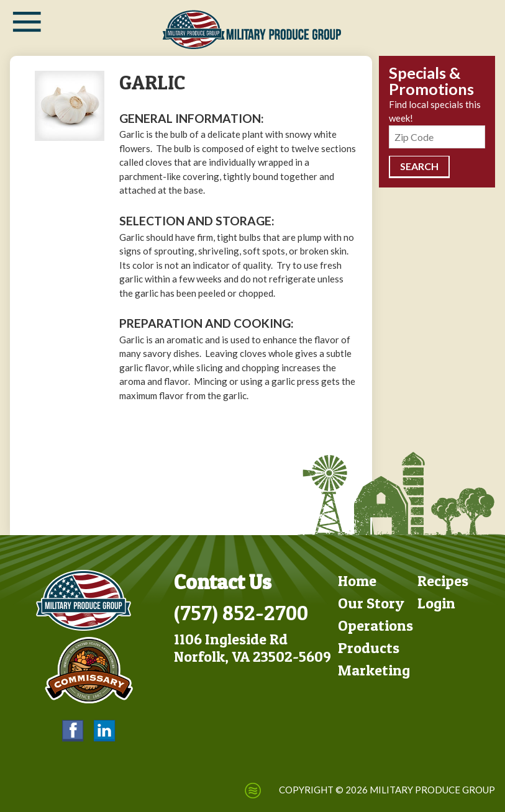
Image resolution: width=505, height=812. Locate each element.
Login (436, 603)
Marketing (374, 670)
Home (357, 581)
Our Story (371, 603)
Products (369, 648)
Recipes (443, 581)
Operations (375, 625)
